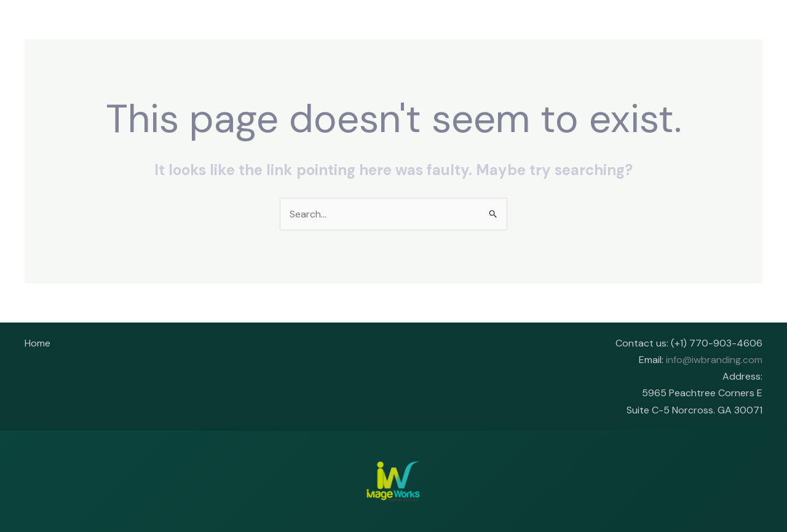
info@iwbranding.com (714, 360)
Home (38, 343)
